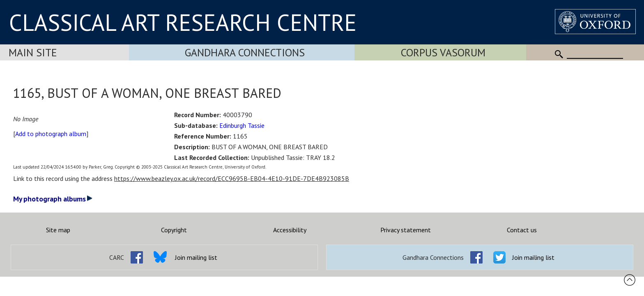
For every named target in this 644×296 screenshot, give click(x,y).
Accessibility (290, 230)
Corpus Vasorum (443, 52)
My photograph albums (53, 199)
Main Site (33, 52)
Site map (58, 230)
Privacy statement (406, 230)
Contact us (522, 230)
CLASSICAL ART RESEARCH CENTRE (183, 22)
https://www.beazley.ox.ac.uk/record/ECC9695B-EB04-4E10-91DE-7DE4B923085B (232, 178)
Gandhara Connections (245, 52)
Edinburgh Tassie (242, 125)
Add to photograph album (51, 134)
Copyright (174, 230)
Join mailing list (196, 257)
